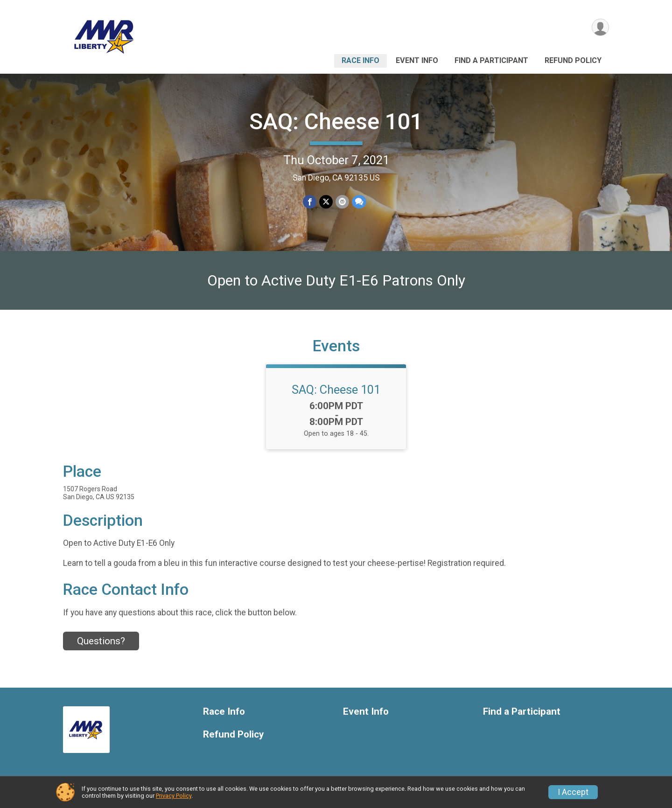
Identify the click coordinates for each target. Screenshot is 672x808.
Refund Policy (573, 60)
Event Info (417, 60)
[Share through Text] (359, 202)
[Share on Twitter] (326, 202)
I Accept (573, 792)
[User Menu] (600, 27)
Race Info (360, 60)
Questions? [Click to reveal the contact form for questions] (101, 641)
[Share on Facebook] (310, 202)
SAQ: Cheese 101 (336, 122)
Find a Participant (491, 60)
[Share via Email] (342, 202)
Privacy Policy (174, 796)
